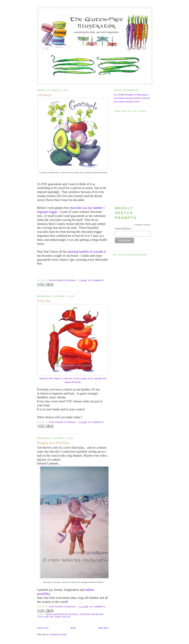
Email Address (124, 229)
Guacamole (44, 95)
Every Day (44, 301)
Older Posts (103, 628)
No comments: (97, 280)
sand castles (63, 617)
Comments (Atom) (58, 634)
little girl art (45, 617)
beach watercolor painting (62, 614)
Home (73, 628)
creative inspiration (92, 614)
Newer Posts (43, 628)
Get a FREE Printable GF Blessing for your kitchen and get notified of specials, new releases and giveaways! (132, 98)
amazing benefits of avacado (85, 252)
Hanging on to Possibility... (54, 443)
